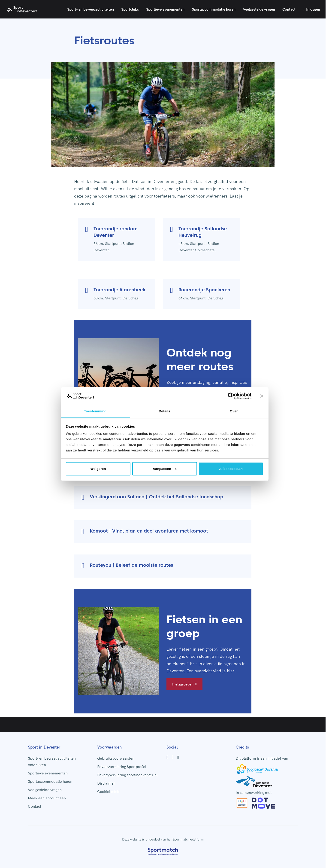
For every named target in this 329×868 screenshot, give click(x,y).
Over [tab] (234, 411)
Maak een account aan (47, 798)
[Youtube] (178, 757)
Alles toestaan (231, 469)
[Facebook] (167, 757)
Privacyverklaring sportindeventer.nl (127, 775)
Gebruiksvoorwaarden (116, 758)
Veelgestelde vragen (259, 9)
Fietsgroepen (184, 684)
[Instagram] (173, 757)
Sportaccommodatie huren (214, 9)
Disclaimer (106, 783)
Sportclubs (130, 9)
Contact (289, 9)
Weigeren (98, 469)
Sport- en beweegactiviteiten (91, 9)
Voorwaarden (109, 747)
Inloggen (311, 9)
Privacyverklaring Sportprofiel (122, 767)
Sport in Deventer (44, 747)
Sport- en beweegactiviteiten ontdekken (52, 761)
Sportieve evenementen (165, 9)
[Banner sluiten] (262, 396)
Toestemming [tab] (95, 411)
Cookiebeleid (109, 792)
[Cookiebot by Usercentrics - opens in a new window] (231, 396)
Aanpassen (165, 469)
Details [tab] (165, 411)
